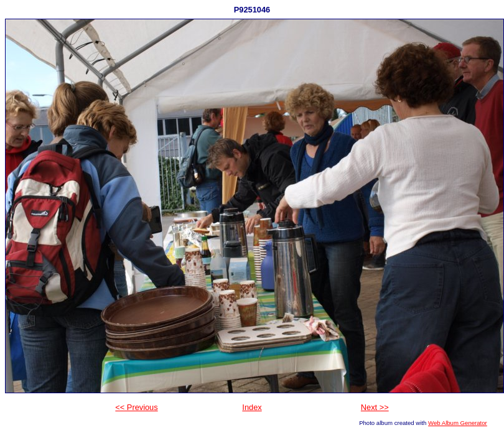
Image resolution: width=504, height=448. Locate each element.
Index (252, 407)
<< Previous (136, 407)
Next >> (375, 407)
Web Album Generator (458, 423)
